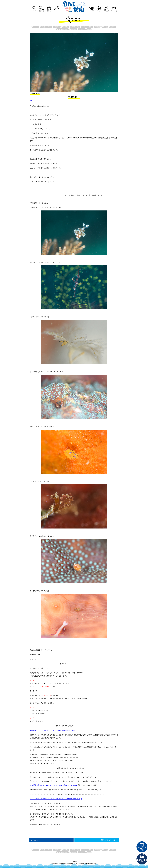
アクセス (99, 11)
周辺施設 (106, 11)
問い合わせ (114, 11)
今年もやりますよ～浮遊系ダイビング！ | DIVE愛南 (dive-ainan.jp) (52, 730)
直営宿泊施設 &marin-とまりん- (142, 859)
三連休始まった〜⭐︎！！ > (109, 840)
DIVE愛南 (74, 6)
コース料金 (91, 11)
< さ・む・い (34, 840)
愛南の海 (42, 11)
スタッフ (57, 11)
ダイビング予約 (142, 847)
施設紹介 (49, 11)
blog (31, 100)
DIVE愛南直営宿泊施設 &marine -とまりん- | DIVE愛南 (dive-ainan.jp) (53, 785)
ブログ (34, 11)
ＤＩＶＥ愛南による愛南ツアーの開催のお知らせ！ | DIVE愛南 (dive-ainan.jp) (56, 799)
